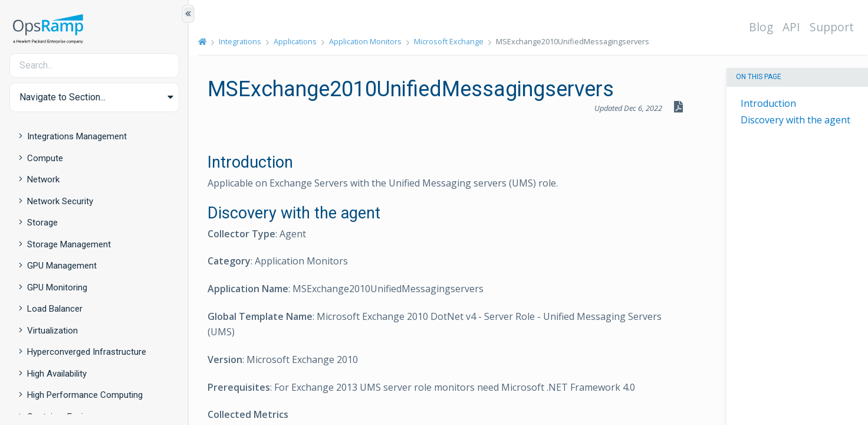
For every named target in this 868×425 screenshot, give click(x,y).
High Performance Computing (85, 395)
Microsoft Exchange (449, 41)
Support (832, 27)
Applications (295, 41)
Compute (45, 158)
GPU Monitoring (57, 287)
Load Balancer (55, 309)
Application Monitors (365, 41)
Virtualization (52, 331)
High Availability (57, 374)
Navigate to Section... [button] (63, 97)
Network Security (60, 201)
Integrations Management (77, 136)
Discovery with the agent (795, 120)
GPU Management (62, 266)
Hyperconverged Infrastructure (87, 352)
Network (43, 179)
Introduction (768, 103)
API (791, 27)
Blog (761, 27)
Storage (42, 223)
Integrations (240, 41)
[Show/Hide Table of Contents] (188, 14)
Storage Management (69, 244)
